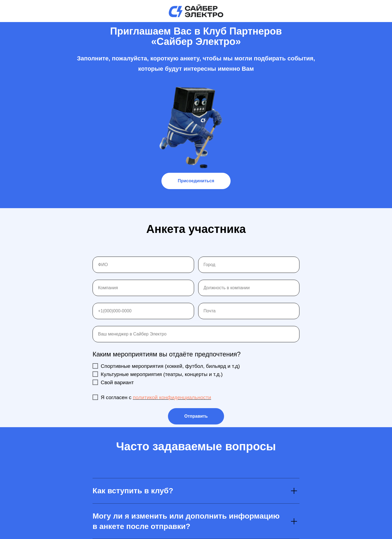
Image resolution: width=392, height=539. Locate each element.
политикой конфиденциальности (172, 397)
